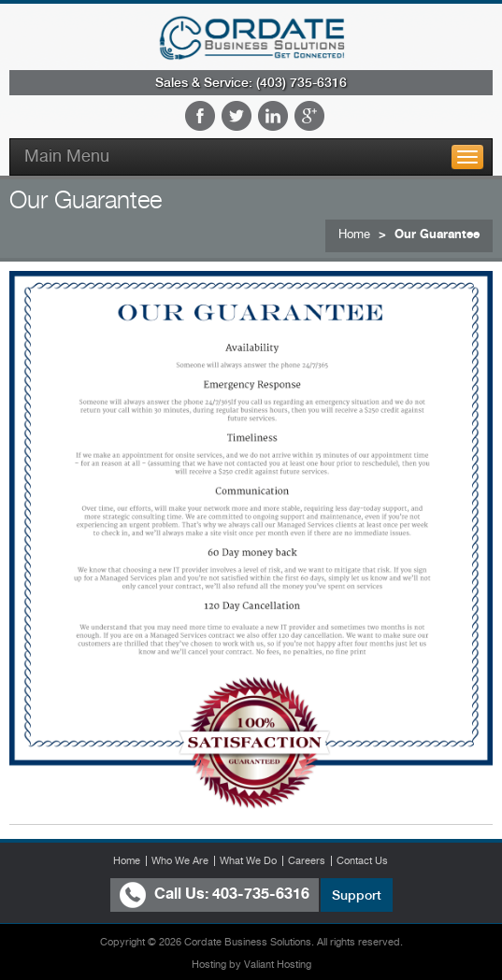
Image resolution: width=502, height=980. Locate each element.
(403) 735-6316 (301, 82)
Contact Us (362, 860)
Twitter (237, 116)
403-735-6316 (261, 894)
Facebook (200, 116)
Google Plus (309, 116)
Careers (307, 860)
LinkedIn (273, 116)
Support (357, 895)
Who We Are (180, 860)
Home (354, 234)
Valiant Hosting (278, 965)
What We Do (248, 860)
